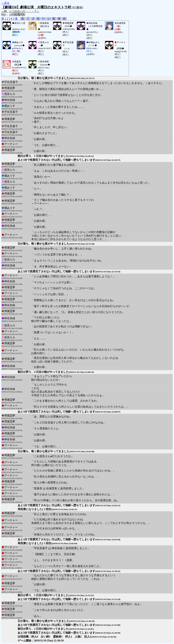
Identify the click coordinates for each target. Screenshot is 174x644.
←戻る (5, 3)
